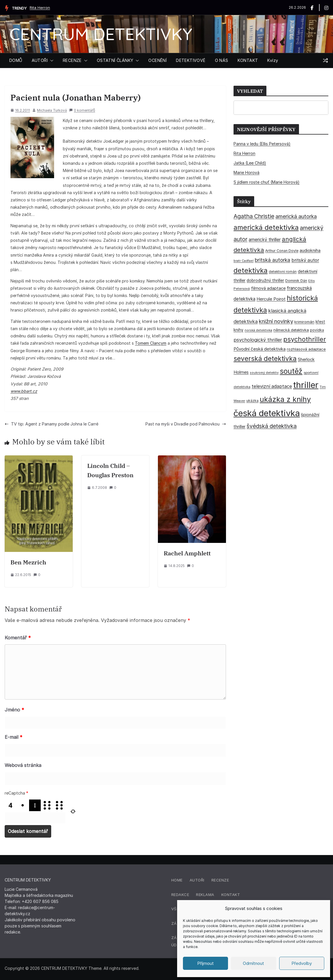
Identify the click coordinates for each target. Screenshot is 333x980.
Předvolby (302, 963)
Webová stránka (23, 765)
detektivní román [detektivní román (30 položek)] (283, 272)
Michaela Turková (52, 110)
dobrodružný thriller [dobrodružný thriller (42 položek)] (265, 280)
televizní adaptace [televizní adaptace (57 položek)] (272, 386)
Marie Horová (246, 172)
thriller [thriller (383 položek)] (306, 385)
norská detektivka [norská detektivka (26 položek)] (258, 330)
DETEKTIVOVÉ (191, 60)
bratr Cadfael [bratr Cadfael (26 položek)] (244, 261)
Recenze (220, 880)
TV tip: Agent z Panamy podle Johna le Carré (51, 424)
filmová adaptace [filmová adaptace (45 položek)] (268, 288)
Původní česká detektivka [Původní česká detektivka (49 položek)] (260, 349)
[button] (51, 60)
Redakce (180, 895)
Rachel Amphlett (187, 553)
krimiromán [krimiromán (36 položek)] (304, 322)
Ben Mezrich (28, 562)
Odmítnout (253, 963)
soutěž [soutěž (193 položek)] (291, 371)
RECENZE (72, 60)
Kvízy (273, 60)
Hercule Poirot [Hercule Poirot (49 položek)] (271, 299)
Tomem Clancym (151, 343)
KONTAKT (248, 60)
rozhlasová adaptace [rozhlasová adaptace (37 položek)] (306, 349)
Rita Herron (40, 8)
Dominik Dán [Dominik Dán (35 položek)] (296, 281)
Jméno (14, 710)
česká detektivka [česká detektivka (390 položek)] (267, 413)
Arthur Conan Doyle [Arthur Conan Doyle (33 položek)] (282, 251)
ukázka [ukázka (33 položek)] (252, 401)
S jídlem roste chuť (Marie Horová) (267, 182)
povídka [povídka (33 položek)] (317, 330)
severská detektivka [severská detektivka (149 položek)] (265, 358)
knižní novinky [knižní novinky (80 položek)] (276, 321)
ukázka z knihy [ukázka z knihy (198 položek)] (285, 399)
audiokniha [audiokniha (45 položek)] (310, 250)
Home (177, 880)
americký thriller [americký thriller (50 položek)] (265, 240)
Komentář (18, 638)
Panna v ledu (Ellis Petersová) (262, 144)
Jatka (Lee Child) (250, 163)
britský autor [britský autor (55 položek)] (305, 260)
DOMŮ (16, 60)
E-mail (14, 737)
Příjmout (205, 963)
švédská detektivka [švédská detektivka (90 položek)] (272, 426)
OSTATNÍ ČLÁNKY (115, 60)
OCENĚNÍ (157, 60)
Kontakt (231, 895)
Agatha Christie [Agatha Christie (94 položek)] (254, 216)
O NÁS (222, 60)
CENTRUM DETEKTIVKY (101, 34)
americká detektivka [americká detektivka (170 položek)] (266, 227)
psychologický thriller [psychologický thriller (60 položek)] (258, 340)
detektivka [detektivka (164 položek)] (251, 270)
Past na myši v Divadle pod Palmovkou (186, 424)
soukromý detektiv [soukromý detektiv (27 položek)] (264, 373)
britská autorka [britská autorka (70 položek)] (273, 260)
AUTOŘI (40, 60)
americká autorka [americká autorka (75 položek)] (296, 216)
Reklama (205, 895)
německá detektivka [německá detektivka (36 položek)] (291, 330)
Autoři (197, 880)
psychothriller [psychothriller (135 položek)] (305, 339)
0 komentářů (82, 110)
